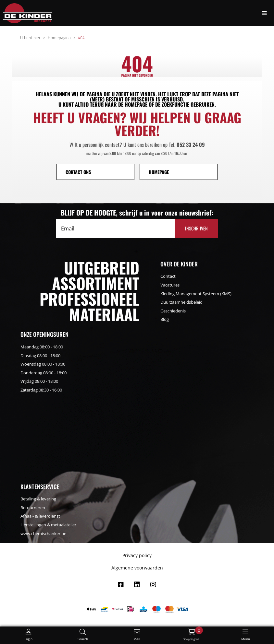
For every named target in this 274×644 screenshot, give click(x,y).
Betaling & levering (38, 499)
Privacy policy (137, 555)
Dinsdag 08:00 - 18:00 (40, 356)
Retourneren (33, 508)
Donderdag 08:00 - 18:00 (44, 373)
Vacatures (170, 285)
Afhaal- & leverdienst (40, 516)
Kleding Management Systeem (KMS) (196, 294)
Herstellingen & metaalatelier (48, 525)
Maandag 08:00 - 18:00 (42, 347)
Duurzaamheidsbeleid (181, 302)
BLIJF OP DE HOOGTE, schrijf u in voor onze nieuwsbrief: (137, 213)
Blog (165, 319)
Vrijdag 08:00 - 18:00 (39, 381)
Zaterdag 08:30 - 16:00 (41, 390)
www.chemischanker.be (43, 533)
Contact (168, 276)
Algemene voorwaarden (137, 568)
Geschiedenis (173, 311)
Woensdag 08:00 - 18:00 (43, 364)
